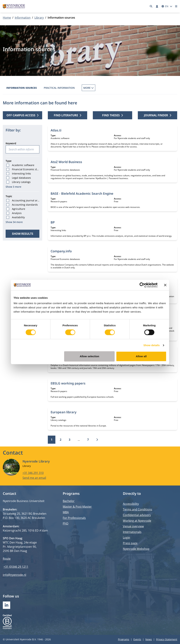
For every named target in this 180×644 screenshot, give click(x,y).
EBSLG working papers (68, 383)
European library (64, 412)
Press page (130, 543)
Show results (23, 234)
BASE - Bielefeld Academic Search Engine (82, 193)
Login (126, 538)
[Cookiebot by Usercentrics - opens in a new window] (142, 285)
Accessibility (131, 504)
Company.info (61, 251)
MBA (66, 512)
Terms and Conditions (138, 509)
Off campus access (22, 115)
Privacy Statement (167, 639)
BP (53, 222)
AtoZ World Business (66, 162)
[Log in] (157, 6)
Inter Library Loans (126, 88)
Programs (124, 639)
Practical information (59, 88)
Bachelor (69, 501)
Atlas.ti (56, 130)
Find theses (112, 115)
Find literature (67, 115)
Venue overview (133, 526)
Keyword (11, 143)
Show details (152, 345)
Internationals (132, 532)
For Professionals (74, 518)
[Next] (97, 440)
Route (7, 559)
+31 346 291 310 (33, 473)
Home (7, 18)
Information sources (22, 88)
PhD (66, 523)
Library (39, 18)
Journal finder (158, 115)
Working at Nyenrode (137, 521)
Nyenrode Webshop (136, 549)
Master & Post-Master (77, 507)
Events (137, 639)
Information (23, 18)
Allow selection (90, 356)
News (149, 639)
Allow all (141, 356)
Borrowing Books (94, 88)
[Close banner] (165, 285)
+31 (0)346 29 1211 (16, 567)
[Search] (151, 6)
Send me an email (34, 478)
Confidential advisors (137, 515)
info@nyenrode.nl (15, 575)
